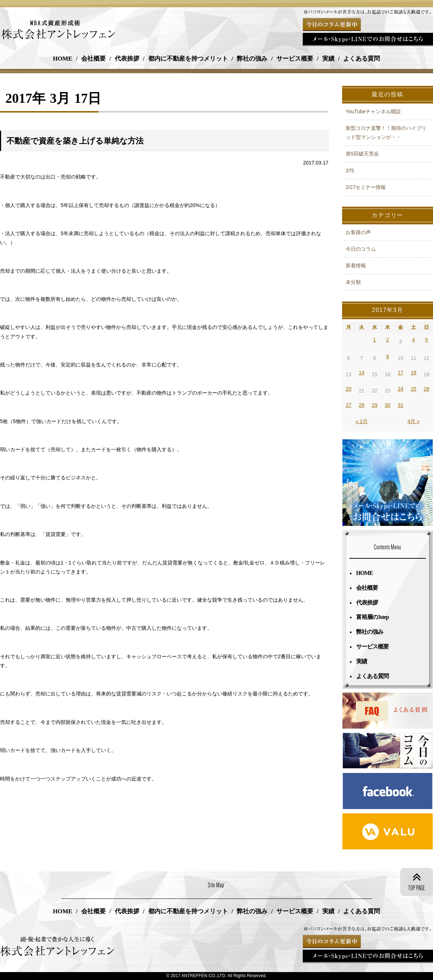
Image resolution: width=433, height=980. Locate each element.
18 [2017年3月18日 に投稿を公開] (414, 373)
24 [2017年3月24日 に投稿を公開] (401, 389)
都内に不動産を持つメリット (188, 59)
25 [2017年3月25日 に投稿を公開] (414, 389)
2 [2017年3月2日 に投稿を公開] (388, 340)
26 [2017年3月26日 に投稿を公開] (427, 389)
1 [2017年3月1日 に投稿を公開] (375, 340)
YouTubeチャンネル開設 (373, 111)
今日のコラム (361, 249)
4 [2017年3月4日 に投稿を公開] (414, 340)
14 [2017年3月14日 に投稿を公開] (362, 373)
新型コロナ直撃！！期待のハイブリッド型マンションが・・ (386, 133)
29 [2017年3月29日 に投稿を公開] (375, 405)
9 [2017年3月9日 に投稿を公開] (388, 356)
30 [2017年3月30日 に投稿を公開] (388, 405)
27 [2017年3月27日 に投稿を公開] (349, 405)
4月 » (413, 421)
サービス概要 (295, 59)
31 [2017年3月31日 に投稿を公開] (401, 405)
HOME (63, 59)
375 (350, 171)
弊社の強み (252, 59)
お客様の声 (358, 232)
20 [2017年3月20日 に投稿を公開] (349, 389)
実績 (328, 59)
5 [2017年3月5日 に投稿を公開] (427, 340)
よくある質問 (362, 59)
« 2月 (361, 421)
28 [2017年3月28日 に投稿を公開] (362, 405)
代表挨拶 (127, 59)
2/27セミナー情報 (366, 187)
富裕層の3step (373, 617)
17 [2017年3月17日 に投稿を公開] (401, 373)
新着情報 (356, 265)
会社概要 (93, 59)
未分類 (353, 282)
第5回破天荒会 (362, 154)
